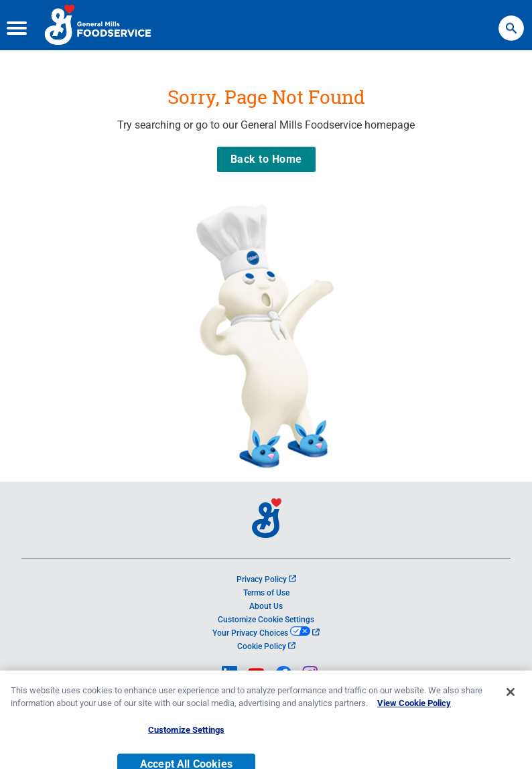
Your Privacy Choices (266, 633)
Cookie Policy (266, 646)
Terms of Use (266, 593)
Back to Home (266, 159)
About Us (266, 606)
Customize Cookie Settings (266, 620)
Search (511, 22)
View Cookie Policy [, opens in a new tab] (414, 713)
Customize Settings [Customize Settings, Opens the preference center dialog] (186, 740)
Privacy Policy (266, 579)
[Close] (511, 702)
